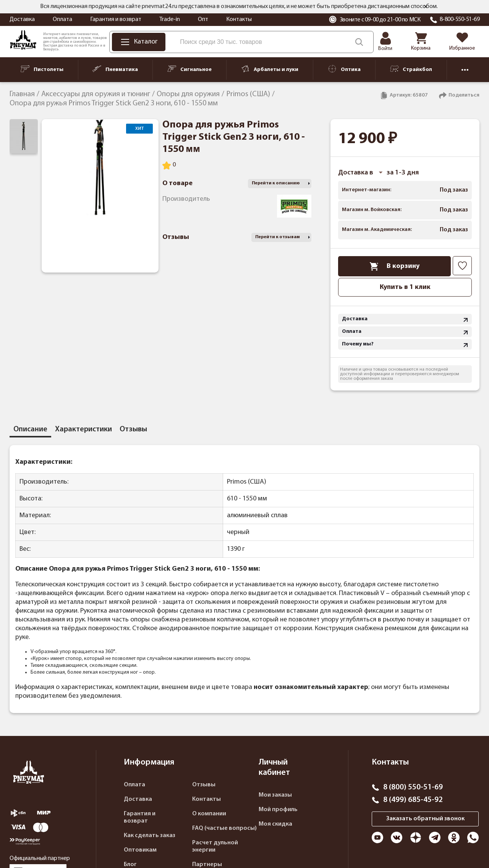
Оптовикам (140, 850)
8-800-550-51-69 (460, 19)
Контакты (239, 19)
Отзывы (204, 785)
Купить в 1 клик (405, 287)
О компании (209, 814)
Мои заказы (275, 795)
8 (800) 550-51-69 (413, 787)
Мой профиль (278, 810)
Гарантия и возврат (116, 19)
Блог (130, 865)
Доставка (22, 19)
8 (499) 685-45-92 (413, 800)
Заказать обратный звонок (425, 819)
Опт (203, 19)
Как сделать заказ (150, 836)
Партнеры (207, 865)
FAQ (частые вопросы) (224, 828)
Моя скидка (275, 824)
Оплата (62, 19)
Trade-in (170, 19)
